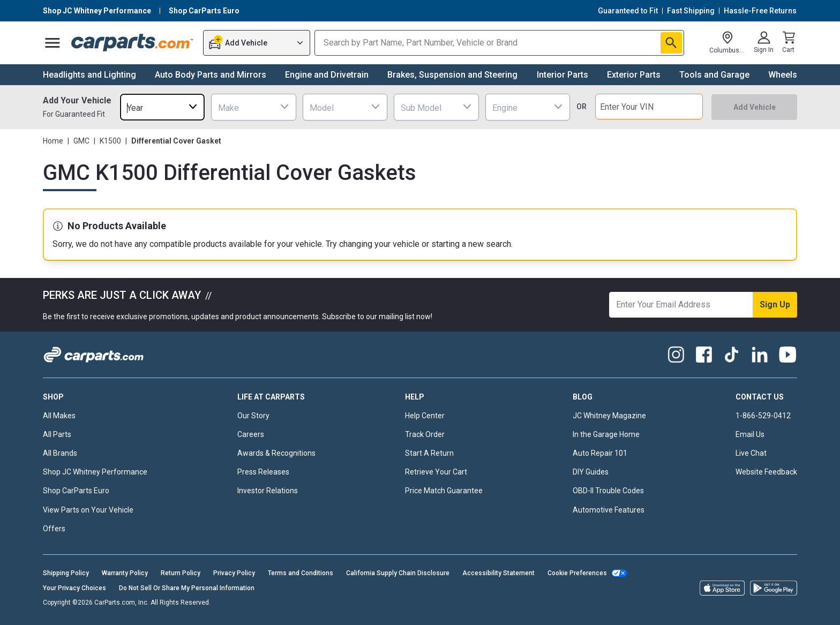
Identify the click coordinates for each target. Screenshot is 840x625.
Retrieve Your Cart (436, 472)
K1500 (110, 141)
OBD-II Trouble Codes (608, 491)
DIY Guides (591, 472)
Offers (54, 529)
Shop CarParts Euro (76, 491)
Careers (251, 434)
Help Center (425, 416)
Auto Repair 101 (600, 453)
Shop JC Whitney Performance (95, 472)
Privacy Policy (234, 573)
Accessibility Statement (498, 573)
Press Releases (263, 472)
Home (53, 141)
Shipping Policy (66, 573)
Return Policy (181, 573)
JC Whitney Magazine (609, 416)
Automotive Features (609, 510)
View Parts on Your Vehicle (88, 510)
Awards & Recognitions (276, 453)
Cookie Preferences (577, 573)
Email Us (750, 434)
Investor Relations (268, 491)
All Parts (57, 434)
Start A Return (429, 453)
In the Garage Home (606, 434)
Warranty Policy (125, 573)
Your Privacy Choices (74, 588)
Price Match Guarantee (444, 491)
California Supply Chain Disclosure (398, 573)
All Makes (59, 416)
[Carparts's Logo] (133, 43)
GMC (81, 141)
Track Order (425, 434)
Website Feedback (766, 472)
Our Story (253, 416)
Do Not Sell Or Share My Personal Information (187, 588)
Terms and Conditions (301, 573)
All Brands (60, 453)
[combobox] (162, 107)
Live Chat (751, 453)
